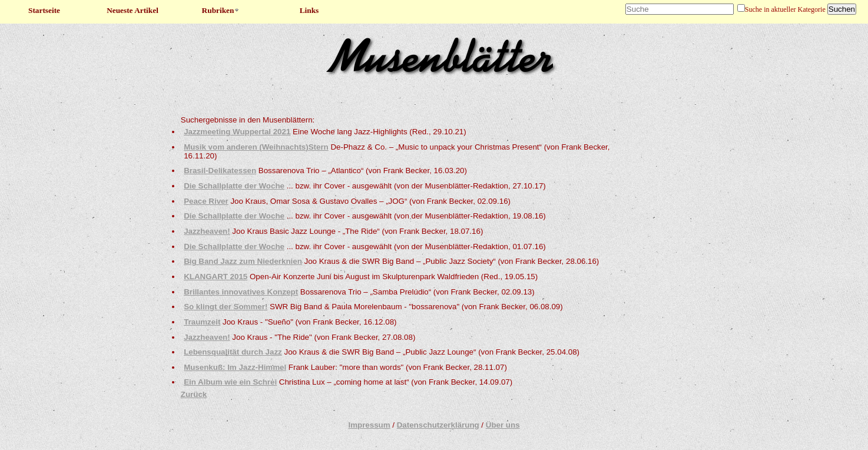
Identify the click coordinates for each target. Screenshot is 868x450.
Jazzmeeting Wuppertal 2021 (237, 132)
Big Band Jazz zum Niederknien (243, 261)
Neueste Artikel (132, 10)
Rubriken (221, 10)
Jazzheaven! (207, 231)
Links (309, 10)
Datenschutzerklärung (438, 425)
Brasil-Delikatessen (220, 171)
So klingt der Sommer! (226, 307)
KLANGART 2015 (216, 277)
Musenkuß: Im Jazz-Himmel (235, 367)
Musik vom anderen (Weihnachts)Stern (256, 147)
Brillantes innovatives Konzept (241, 292)
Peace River (206, 201)
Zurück (194, 394)
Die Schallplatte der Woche (234, 186)
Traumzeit (202, 322)
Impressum (369, 425)
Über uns (503, 425)
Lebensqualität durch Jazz (233, 352)
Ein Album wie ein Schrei (230, 382)
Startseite (44, 10)
